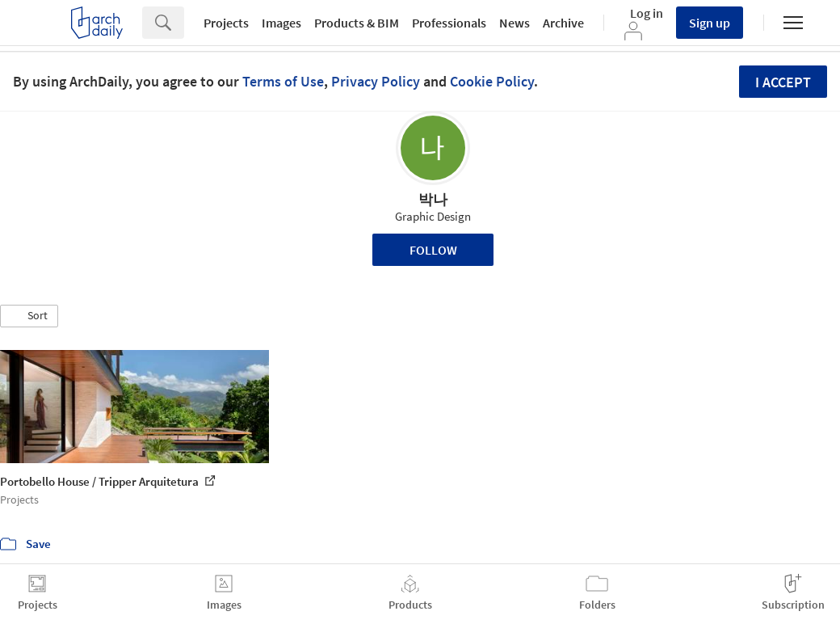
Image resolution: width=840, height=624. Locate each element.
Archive (563, 23)
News (514, 23)
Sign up (710, 23)
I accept (783, 82)
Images (281, 23)
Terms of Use (283, 81)
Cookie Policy (492, 81)
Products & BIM (357, 23)
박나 (433, 199)
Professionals (449, 23)
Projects (226, 23)
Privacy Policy (376, 81)
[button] (29, 316)
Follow (433, 250)
